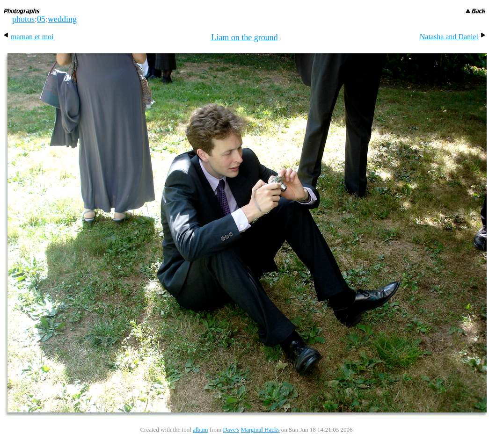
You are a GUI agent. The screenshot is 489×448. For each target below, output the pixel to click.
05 (41, 19)
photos (23, 19)
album (201, 430)
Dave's (231, 430)
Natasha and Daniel (453, 37)
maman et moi (29, 37)
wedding (62, 19)
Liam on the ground (244, 37)
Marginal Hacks (260, 430)
